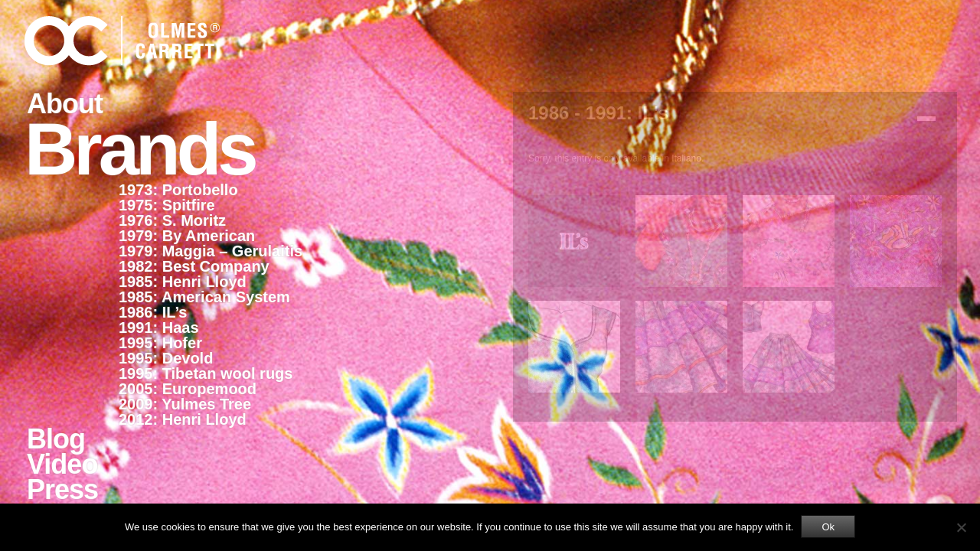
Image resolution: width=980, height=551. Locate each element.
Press (62, 489)
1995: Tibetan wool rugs (206, 373)
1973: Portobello (178, 190)
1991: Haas (159, 328)
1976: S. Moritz (172, 220)
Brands (140, 148)
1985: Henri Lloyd (183, 282)
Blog (56, 439)
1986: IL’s (153, 312)
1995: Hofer (160, 343)
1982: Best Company (194, 266)
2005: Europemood (188, 389)
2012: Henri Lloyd (183, 419)
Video (62, 464)
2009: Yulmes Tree (185, 404)
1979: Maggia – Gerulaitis (211, 251)
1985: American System (204, 297)
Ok (828, 527)
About (65, 104)
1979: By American (187, 236)
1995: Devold (166, 358)
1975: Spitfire (167, 205)
